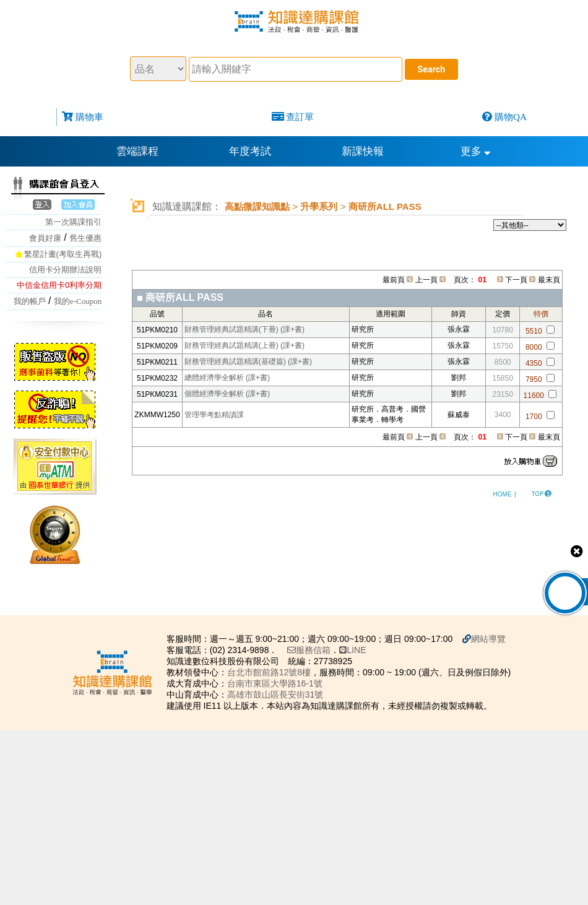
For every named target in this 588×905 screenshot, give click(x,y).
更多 (476, 151)
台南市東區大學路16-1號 (280, 683)
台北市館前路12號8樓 (274, 672)
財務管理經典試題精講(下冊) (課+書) (244, 329)
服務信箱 (314, 650)
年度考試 (250, 151)
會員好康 (45, 238)
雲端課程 (137, 151)
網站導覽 (493, 639)
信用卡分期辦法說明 (65, 270)
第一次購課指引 (73, 222)
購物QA (511, 117)
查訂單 (300, 117)
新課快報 (363, 151)
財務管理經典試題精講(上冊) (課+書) (244, 345)
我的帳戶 (30, 301)
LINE (357, 650)
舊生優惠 (85, 238)
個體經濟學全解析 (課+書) (227, 394)
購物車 (89, 117)
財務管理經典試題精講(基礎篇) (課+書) (248, 362)
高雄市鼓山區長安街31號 (280, 695)
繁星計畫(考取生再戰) (63, 254)
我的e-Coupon (78, 301)
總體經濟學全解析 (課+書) (227, 378)
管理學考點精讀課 (214, 415)
